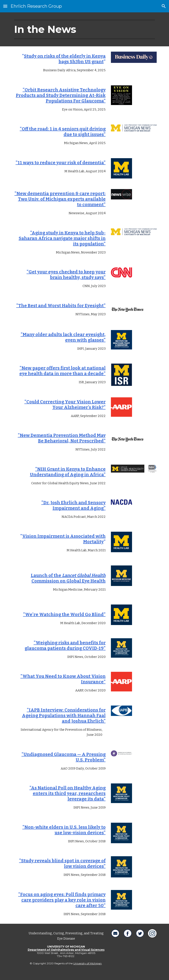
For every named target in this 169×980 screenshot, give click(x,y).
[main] (84, 29)
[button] (5, 6)
